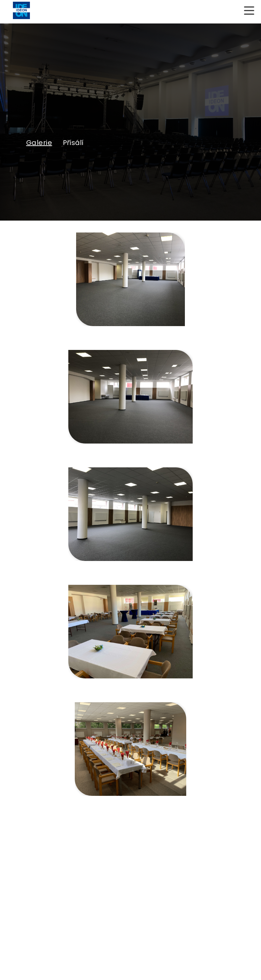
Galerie (39, 143)
